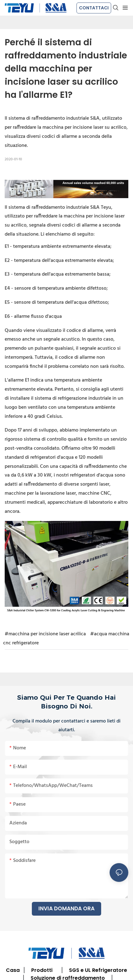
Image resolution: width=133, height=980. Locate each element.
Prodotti (42, 970)
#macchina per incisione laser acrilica (45, 634)
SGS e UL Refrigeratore (98, 970)
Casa (13, 970)
